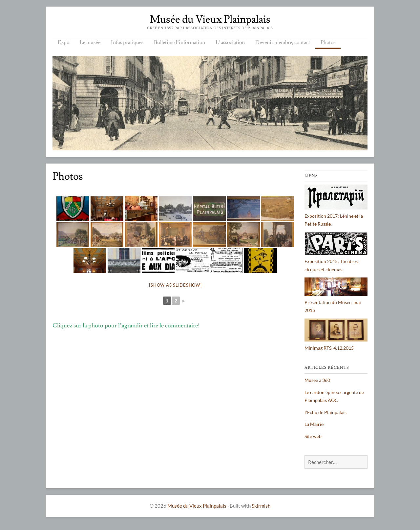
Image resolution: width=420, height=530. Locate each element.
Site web (313, 436)
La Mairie (314, 424)
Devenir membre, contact (283, 42)
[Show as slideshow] (175, 285)
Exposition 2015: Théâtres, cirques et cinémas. (336, 261)
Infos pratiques (127, 42)
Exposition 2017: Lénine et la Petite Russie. (336, 216)
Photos (328, 42)
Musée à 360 (317, 380)
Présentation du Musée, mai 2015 (336, 302)
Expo (63, 42)
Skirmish (261, 506)
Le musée (90, 42)
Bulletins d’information (179, 42)
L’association (230, 42)
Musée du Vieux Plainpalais (210, 19)
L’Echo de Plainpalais (325, 412)
